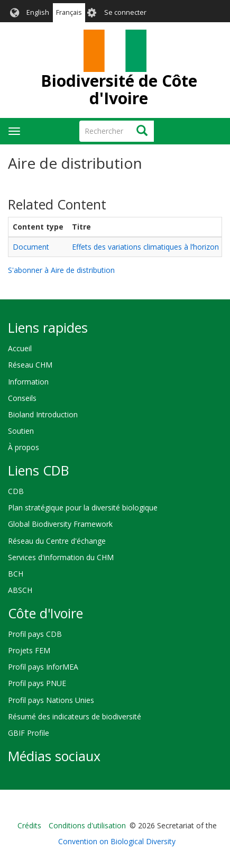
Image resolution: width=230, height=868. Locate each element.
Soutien (21, 431)
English (38, 12)
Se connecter (125, 12)
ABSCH (20, 590)
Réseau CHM (30, 365)
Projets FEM (29, 650)
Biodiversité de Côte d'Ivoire (119, 89)
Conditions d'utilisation (87, 825)
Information (28, 382)
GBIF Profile (29, 733)
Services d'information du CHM (61, 557)
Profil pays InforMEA (43, 667)
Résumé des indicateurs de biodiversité (75, 716)
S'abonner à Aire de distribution (61, 270)
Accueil (20, 348)
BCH (16, 574)
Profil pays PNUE (37, 683)
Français (69, 12)
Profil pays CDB (35, 634)
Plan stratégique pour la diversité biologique (83, 508)
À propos (24, 447)
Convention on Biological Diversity (117, 841)
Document (31, 247)
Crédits (29, 825)
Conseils (22, 398)
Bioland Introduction (43, 414)
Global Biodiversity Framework (60, 524)
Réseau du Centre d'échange (57, 541)
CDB (16, 491)
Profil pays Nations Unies (51, 700)
